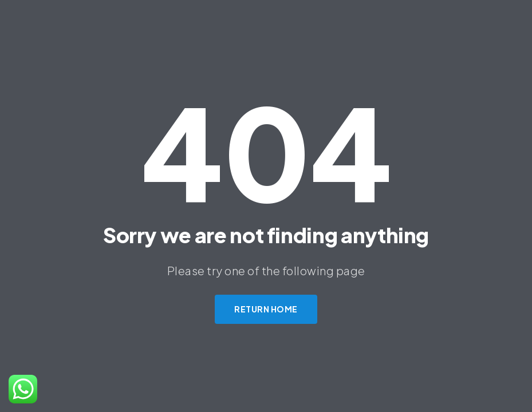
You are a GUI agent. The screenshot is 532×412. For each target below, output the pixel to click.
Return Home (266, 309)
